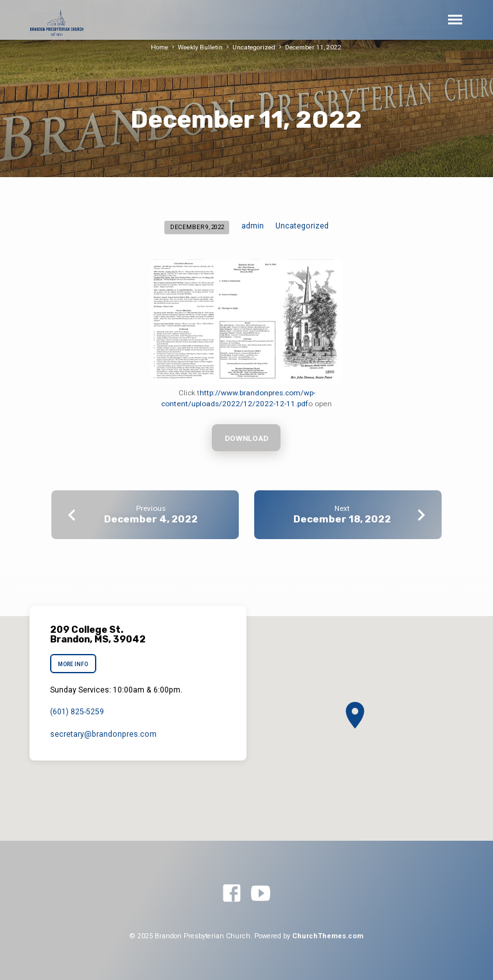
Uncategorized (254, 47)
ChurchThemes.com (328, 936)
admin (253, 226)
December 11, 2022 (313, 47)
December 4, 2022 (151, 519)
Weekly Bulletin (200, 47)
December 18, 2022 (342, 519)
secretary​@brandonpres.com (103, 734)
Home (160, 47)
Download (246, 438)
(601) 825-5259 (77, 712)
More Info (73, 664)
